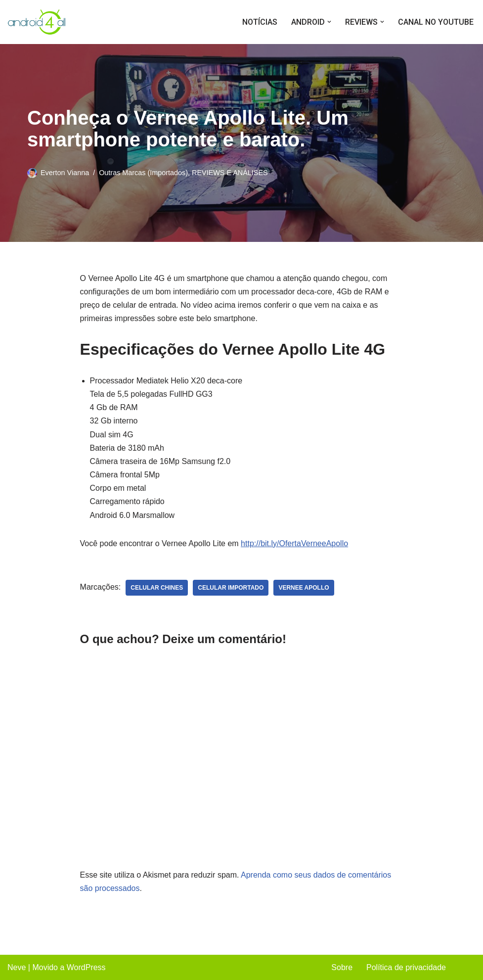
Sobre (342, 967)
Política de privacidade (406, 967)
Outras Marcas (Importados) (143, 173)
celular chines (157, 588)
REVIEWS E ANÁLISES (230, 173)
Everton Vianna (65, 173)
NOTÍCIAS (260, 22)
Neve (17, 967)
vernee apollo (304, 588)
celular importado (231, 588)
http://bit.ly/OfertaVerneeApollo (294, 543)
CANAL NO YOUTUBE (436, 22)
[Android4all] (37, 22)
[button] (329, 22)
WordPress (86, 967)
